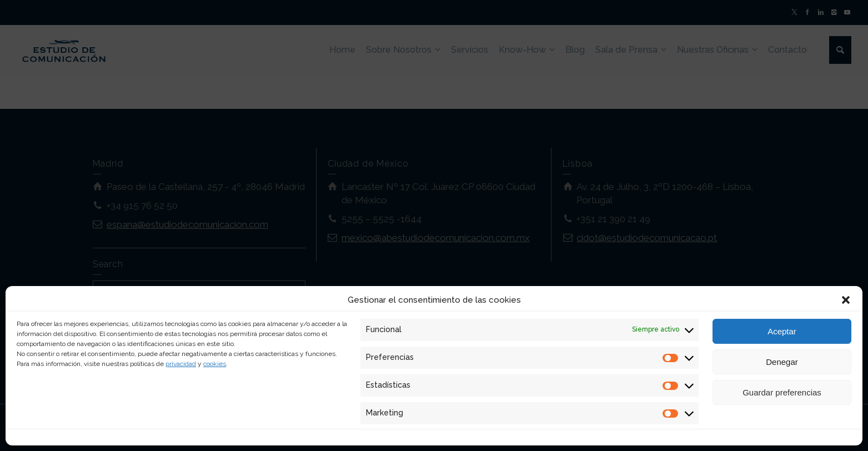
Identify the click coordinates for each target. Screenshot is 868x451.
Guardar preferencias (782, 392)
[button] (846, 300)
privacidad (181, 364)
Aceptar (782, 331)
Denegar (782, 362)
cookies (215, 364)
